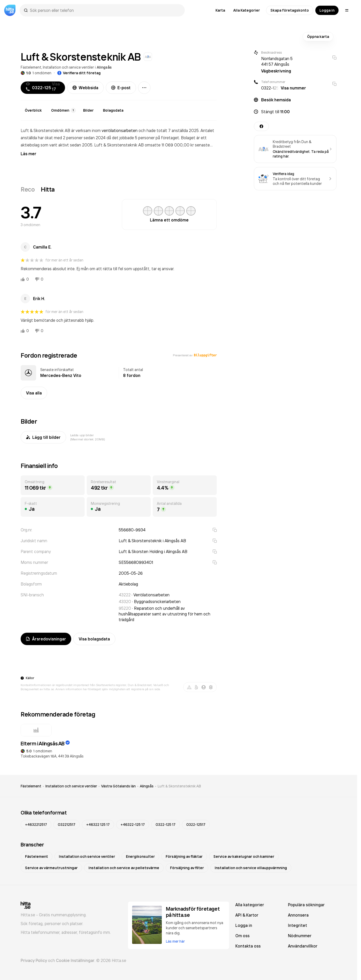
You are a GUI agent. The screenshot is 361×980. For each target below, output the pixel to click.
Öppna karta (318, 37)
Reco (28, 189)
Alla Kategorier (247, 10)
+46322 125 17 (98, 825)
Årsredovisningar (46, 639)
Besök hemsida (276, 100)
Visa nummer (293, 88)
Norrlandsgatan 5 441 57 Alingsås (277, 61)
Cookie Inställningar (75, 960)
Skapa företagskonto (290, 10)
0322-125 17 (166, 825)
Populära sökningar (306, 905)
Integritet (298, 925)
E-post (121, 88)
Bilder (88, 110)
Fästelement (31, 67)
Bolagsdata (113, 110)
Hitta (48, 189)
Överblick (33, 110)
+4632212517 (36, 825)
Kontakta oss (248, 946)
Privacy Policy (34, 960)
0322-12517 (196, 825)
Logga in (327, 10)
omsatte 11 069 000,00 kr (170, 145)
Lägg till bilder (43, 437)
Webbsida (85, 88)
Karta (220, 10)
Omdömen (63, 110)
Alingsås (104, 67)
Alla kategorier (250, 905)
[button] (295, 112)
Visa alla (34, 393)
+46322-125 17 (133, 825)
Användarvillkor (303, 946)
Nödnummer (300, 936)
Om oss (242, 936)
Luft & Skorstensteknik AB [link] (179, 786)
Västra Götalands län (118, 786)
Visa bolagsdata (94, 639)
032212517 (67, 825)
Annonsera (298, 915)
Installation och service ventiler (68, 67)
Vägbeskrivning (276, 71)
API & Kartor (247, 915)
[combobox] (105, 10)
